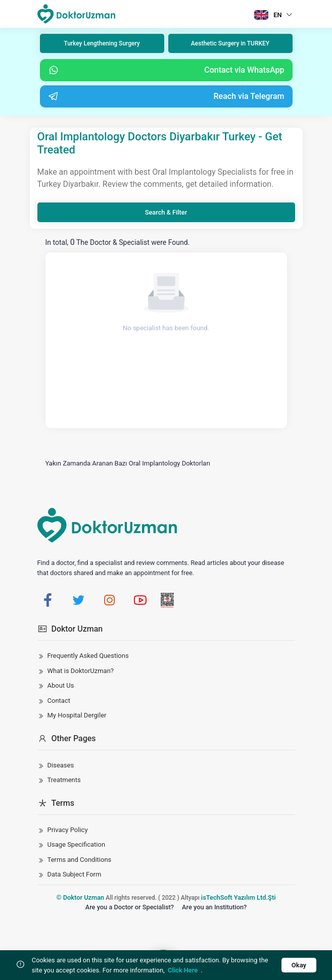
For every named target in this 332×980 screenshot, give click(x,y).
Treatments (64, 780)
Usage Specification (77, 844)
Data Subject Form (75, 874)
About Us (61, 685)
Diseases (61, 765)
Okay (299, 965)
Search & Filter (166, 212)
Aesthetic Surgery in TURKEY (230, 43)
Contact (59, 701)
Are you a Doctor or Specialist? (130, 907)
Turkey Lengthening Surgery (102, 43)
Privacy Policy (68, 830)
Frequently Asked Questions (88, 656)
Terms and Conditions (80, 860)
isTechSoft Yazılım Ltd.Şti (239, 897)
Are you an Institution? (214, 907)
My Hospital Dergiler (77, 715)
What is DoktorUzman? (81, 671)
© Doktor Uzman (80, 897)
